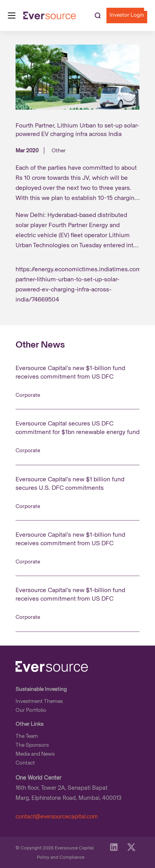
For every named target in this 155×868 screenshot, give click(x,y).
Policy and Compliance (61, 857)
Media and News (35, 754)
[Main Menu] (12, 15)
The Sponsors (32, 745)
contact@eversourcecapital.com (57, 816)
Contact (25, 763)
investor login (127, 15)
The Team (27, 736)
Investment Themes (39, 701)
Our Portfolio (31, 710)
